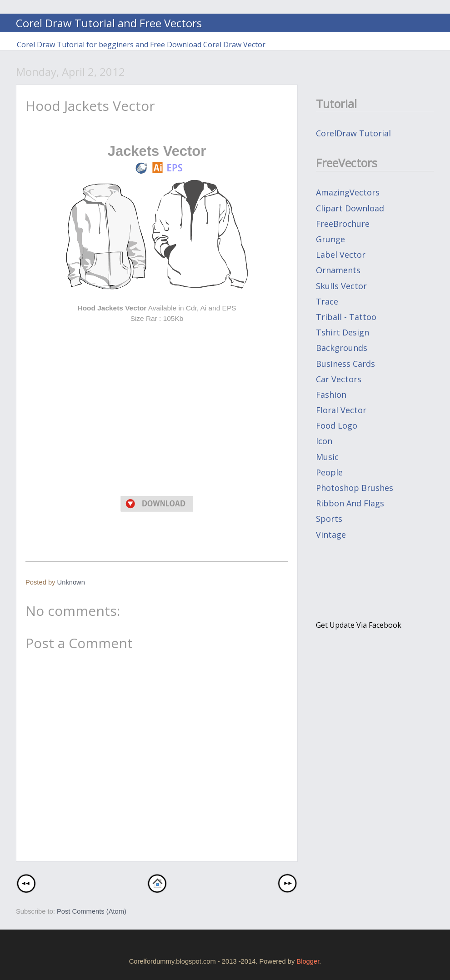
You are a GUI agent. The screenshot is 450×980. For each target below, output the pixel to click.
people (329, 472)
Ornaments (338, 270)
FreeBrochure (343, 224)
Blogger (308, 961)
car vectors (339, 379)
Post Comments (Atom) (92, 911)
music (327, 457)
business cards (345, 364)
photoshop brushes (355, 488)
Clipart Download (350, 208)
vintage (331, 535)
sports (329, 519)
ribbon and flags (350, 503)
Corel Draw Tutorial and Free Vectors (109, 23)
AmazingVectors (348, 192)
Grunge (330, 239)
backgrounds (342, 348)
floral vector (341, 410)
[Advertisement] (157, 338)
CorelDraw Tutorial (353, 133)
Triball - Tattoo (346, 317)
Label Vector (341, 255)
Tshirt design (342, 332)
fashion (331, 395)
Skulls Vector (341, 286)
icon (324, 441)
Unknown (71, 582)
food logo (337, 425)
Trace (327, 301)
